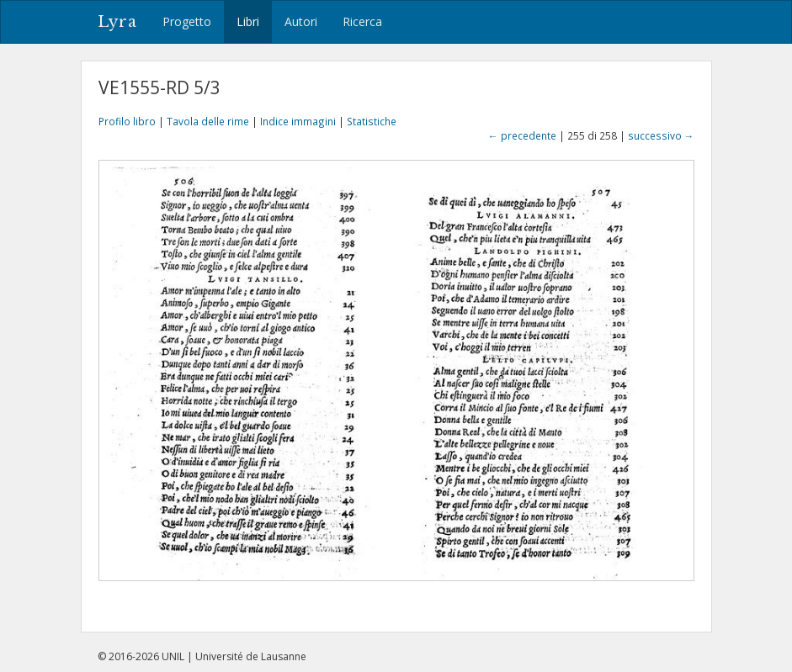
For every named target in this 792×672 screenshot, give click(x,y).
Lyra (117, 22)
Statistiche (372, 121)
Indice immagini (298, 121)
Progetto (187, 21)
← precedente (522, 135)
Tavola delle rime (208, 121)
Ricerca (362, 21)
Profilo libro (127, 121)
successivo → (661, 135)
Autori (301, 21)
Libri (248, 21)
